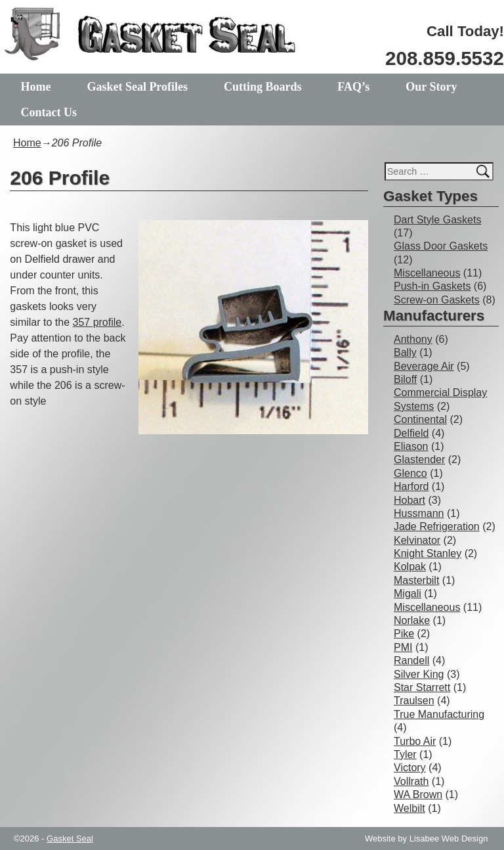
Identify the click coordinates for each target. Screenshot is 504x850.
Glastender (419, 459)
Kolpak (410, 567)
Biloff (405, 379)
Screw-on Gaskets (437, 300)
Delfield (411, 433)
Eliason (411, 446)
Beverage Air (424, 366)
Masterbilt (416, 580)
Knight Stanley (428, 553)
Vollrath (411, 781)
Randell (411, 660)
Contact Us (49, 112)
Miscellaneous (427, 273)
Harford (411, 486)
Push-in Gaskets (432, 286)
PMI (403, 647)
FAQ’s (353, 87)
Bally (405, 352)
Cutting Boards (263, 87)
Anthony (413, 339)
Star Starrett (422, 687)
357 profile (97, 322)
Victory (410, 768)
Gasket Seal (70, 839)
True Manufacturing (439, 714)
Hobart (409, 500)
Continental (420, 419)
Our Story (431, 87)
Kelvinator (417, 540)
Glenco (410, 473)
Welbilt (409, 808)
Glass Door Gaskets (441, 246)
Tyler (405, 754)
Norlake (412, 620)
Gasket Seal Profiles (137, 87)
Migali (408, 593)
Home (36, 87)
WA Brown (418, 794)
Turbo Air (415, 741)
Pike (404, 634)
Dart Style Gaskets (437, 220)
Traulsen (414, 701)
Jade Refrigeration (437, 526)
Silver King (419, 674)
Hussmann (419, 513)
